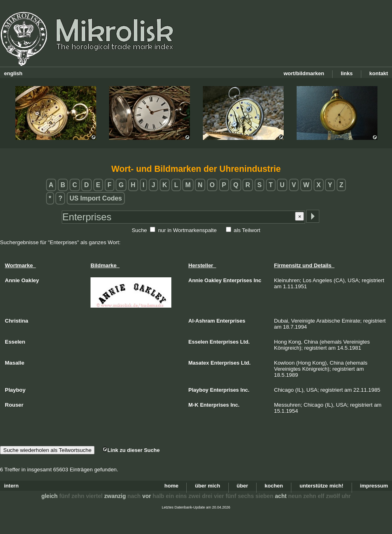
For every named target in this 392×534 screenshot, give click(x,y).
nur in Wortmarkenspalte (187, 230)
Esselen (198, 342)
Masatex (199, 363)
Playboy (198, 390)
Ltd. (245, 342)
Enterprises (238, 280)
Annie (196, 280)
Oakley (213, 280)
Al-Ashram (202, 321)
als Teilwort (247, 230)
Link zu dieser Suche (131, 450)
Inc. (245, 390)
